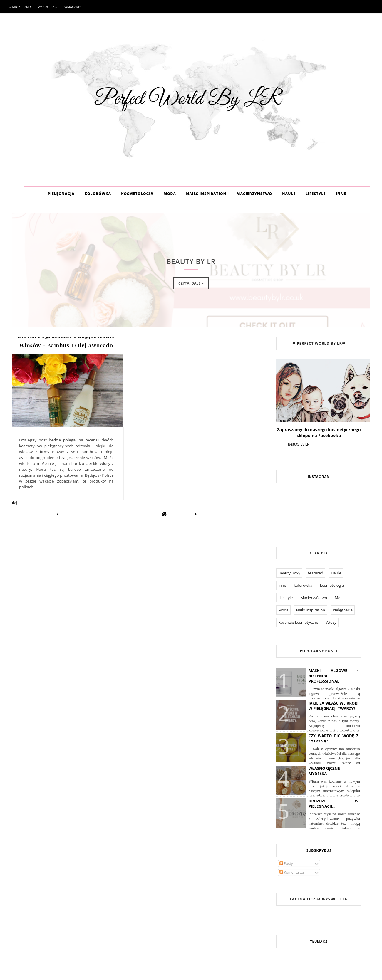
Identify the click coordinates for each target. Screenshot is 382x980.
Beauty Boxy (289, 573)
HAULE (289, 194)
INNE (341, 194)
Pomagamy (72, 7)
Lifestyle (286, 598)
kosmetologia (332, 585)
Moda (283, 610)
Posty (286, 864)
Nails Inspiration (311, 610)
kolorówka (303, 585)
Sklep (29, 7)
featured (316, 573)
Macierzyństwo (314, 598)
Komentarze (292, 872)
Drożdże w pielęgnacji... (334, 804)
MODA (170, 194)
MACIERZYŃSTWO (254, 194)
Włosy (331, 622)
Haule (336, 573)
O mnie (14, 7)
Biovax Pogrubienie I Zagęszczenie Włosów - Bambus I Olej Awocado (66, 340)
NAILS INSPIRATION (206, 194)
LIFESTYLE (316, 194)
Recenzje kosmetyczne (298, 622)
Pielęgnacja (343, 610)
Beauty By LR (299, 444)
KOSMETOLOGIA (137, 194)
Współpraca (48, 7)
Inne (282, 585)
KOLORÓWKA (98, 194)
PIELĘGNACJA (61, 194)
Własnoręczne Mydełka (324, 771)
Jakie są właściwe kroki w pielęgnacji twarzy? (334, 706)
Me (337, 598)
